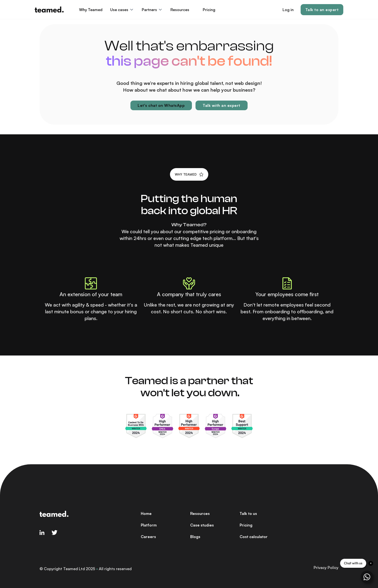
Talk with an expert (222, 105)
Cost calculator (254, 537)
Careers (148, 537)
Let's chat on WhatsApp (161, 105)
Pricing (209, 10)
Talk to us (248, 513)
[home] (49, 10)
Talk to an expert (322, 10)
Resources (200, 513)
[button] (122, 10)
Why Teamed (91, 10)
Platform (149, 525)
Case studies (202, 525)
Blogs (195, 537)
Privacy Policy (326, 567)
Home (146, 513)
